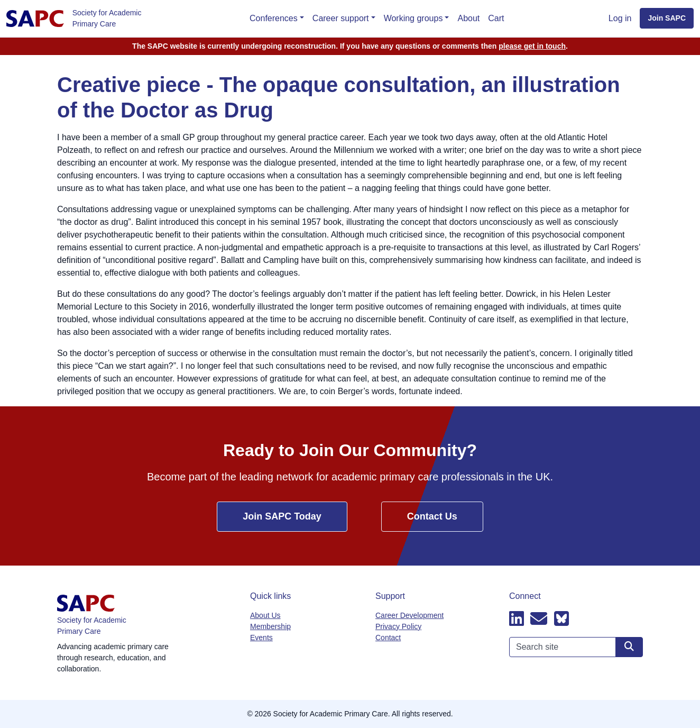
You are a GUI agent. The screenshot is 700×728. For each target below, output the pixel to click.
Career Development (409, 615)
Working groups (413, 18)
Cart (496, 18)
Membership (270, 626)
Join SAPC (667, 18)
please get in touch (532, 46)
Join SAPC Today (282, 516)
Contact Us (432, 516)
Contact (388, 638)
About (468, 18)
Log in (620, 18)
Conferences (274, 18)
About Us (265, 615)
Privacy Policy (398, 626)
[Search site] (629, 647)
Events (261, 638)
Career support (341, 18)
